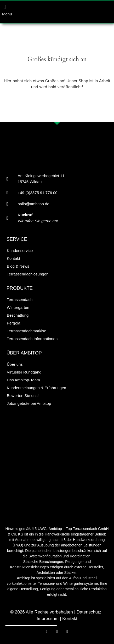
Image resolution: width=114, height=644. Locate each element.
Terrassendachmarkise (27, 331)
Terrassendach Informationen (32, 339)
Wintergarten (18, 307)
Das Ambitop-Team (23, 380)
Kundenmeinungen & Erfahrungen (36, 388)
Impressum (48, 619)
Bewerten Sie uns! (23, 396)
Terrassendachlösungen (28, 274)
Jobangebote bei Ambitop (29, 403)
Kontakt (13, 258)
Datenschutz (89, 612)
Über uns (15, 364)
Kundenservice (20, 251)
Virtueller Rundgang (24, 372)
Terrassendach (20, 300)
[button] (5, 7)
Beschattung (18, 315)
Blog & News (18, 266)
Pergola (14, 323)
